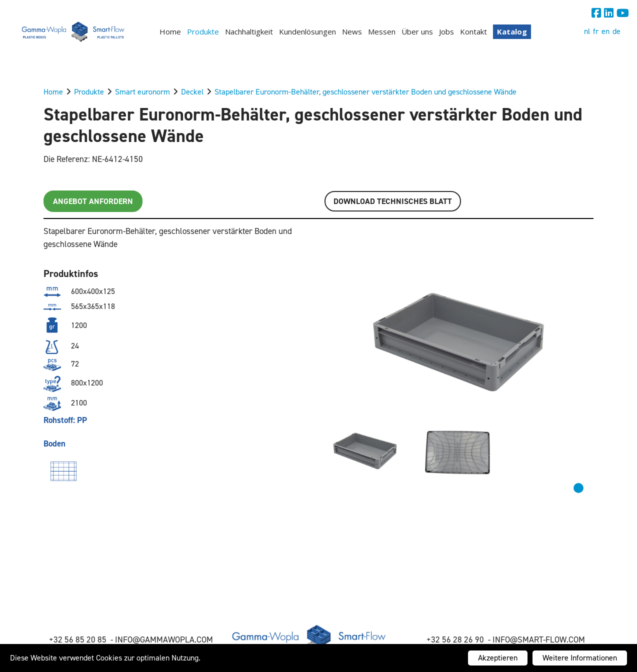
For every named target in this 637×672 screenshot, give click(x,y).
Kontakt (473, 31)
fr (596, 31)
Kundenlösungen (307, 31)
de (616, 31)
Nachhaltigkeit (249, 31)
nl (587, 31)
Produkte (203, 31)
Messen (382, 31)
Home (170, 31)
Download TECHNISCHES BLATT (393, 201)
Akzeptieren (498, 658)
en (605, 31)
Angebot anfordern (93, 201)
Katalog (512, 31)
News (352, 31)
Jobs (446, 31)
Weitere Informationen (580, 658)
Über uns (417, 31)
